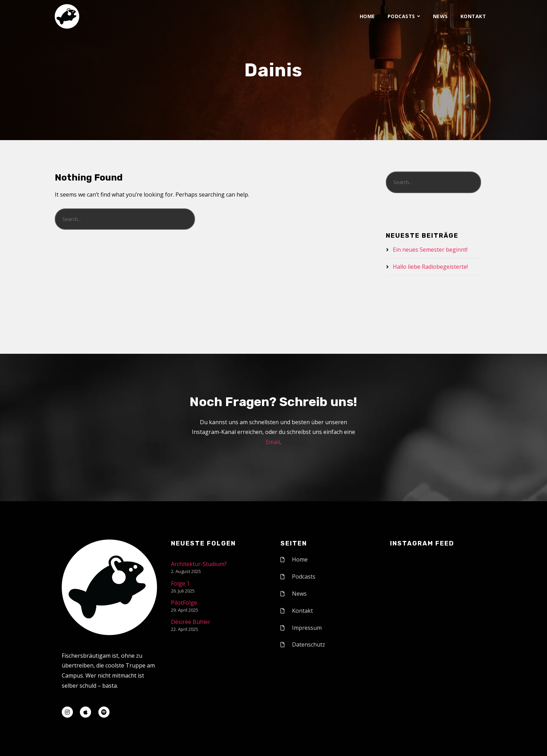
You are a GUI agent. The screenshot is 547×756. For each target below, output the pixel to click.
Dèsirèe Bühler (191, 622)
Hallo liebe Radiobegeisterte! (430, 267)
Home (367, 16)
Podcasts (401, 16)
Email (273, 442)
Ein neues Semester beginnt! (430, 250)
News (440, 16)
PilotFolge (184, 603)
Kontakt (473, 16)
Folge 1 (180, 583)
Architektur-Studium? (199, 564)
